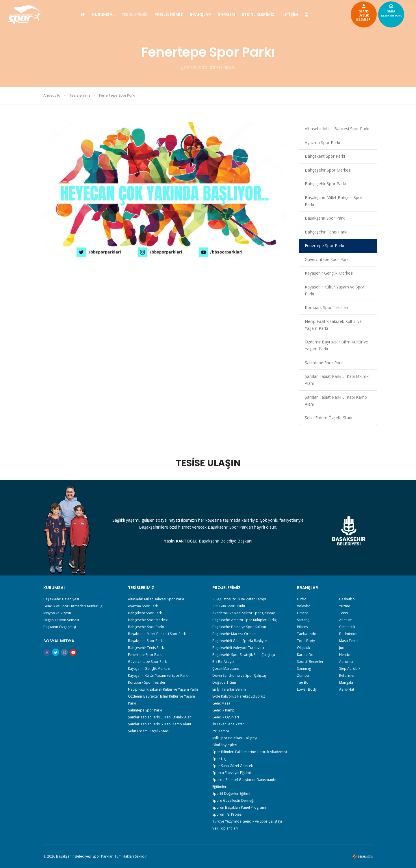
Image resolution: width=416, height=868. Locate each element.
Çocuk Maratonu (226, 669)
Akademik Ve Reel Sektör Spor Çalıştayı (244, 613)
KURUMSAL (103, 14)
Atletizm (346, 620)
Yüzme (345, 606)
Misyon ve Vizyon (57, 613)
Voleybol (304, 606)
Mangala (346, 682)
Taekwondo (307, 634)
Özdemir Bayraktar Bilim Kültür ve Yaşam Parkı (336, 345)
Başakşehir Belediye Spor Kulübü (239, 627)
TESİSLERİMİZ (134, 14)
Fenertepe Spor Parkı (324, 245)
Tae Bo (303, 682)
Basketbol (347, 599)
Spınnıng (304, 669)
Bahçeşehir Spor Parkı (325, 184)
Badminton (348, 634)
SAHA (371, 10)
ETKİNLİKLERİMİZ (258, 14)
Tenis (343, 613)
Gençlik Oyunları (226, 717)
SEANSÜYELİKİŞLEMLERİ (343, 12)
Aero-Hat (347, 689)
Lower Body (307, 689)
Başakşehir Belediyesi (61, 599)
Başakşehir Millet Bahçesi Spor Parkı (334, 201)
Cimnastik (347, 627)
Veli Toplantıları (225, 828)
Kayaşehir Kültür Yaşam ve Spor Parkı (335, 290)
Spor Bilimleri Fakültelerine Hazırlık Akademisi (250, 752)
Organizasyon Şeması (61, 620)
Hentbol (346, 655)
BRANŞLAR (200, 14)
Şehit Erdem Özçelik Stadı (328, 418)
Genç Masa (221, 703)
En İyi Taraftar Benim (229, 689)
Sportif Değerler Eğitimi (231, 793)
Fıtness (303, 613)
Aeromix (346, 662)
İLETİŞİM (290, 14)
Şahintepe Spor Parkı (324, 363)
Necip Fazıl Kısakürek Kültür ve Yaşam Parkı (333, 325)
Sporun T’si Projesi (227, 814)
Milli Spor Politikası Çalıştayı (235, 738)
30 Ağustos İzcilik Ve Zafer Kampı (239, 599)
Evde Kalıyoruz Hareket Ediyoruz (239, 696)
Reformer (347, 675)
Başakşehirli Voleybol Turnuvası (238, 648)
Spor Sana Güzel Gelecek (233, 766)
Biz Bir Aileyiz (223, 662)
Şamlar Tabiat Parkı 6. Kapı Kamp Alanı (336, 401)
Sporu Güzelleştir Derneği (233, 800)
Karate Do (305, 655)
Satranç (303, 620)
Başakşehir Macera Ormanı (234, 634)
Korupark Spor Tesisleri (326, 307)
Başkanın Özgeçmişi (60, 627)
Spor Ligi (219, 759)
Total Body (306, 641)
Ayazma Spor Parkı (322, 142)
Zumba (303, 675)
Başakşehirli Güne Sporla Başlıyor (240, 641)
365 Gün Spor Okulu (229, 606)
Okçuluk (303, 648)
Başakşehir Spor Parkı (325, 218)
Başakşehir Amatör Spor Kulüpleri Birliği (245, 620)
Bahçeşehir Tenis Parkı (326, 232)
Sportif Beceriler (310, 662)
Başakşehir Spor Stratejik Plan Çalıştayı (244, 655)
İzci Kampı (221, 731)
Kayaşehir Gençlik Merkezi (329, 273)
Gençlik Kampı (224, 710)
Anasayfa (52, 95)
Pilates (302, 627)
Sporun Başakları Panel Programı (239, 807)
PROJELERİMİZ (169, 14)
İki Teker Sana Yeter (228, 724)
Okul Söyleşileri (225, 745)
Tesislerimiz (80, 95)
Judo (343, 648)
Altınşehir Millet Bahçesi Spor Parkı (337, 129)
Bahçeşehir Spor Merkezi (328, 170)
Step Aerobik (350, 669)
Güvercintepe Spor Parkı (327, 259)
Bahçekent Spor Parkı (325, 156)
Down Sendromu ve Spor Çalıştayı (240, 675)
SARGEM (226, 14)
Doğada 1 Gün (224, 682)
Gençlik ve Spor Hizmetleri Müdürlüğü (74, 606)
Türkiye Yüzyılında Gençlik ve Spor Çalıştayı (247, 821)
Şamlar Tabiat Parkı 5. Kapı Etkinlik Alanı (337, 380)
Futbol (302, 599)
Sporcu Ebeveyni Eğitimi (232, 773)
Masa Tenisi (349, 641)
